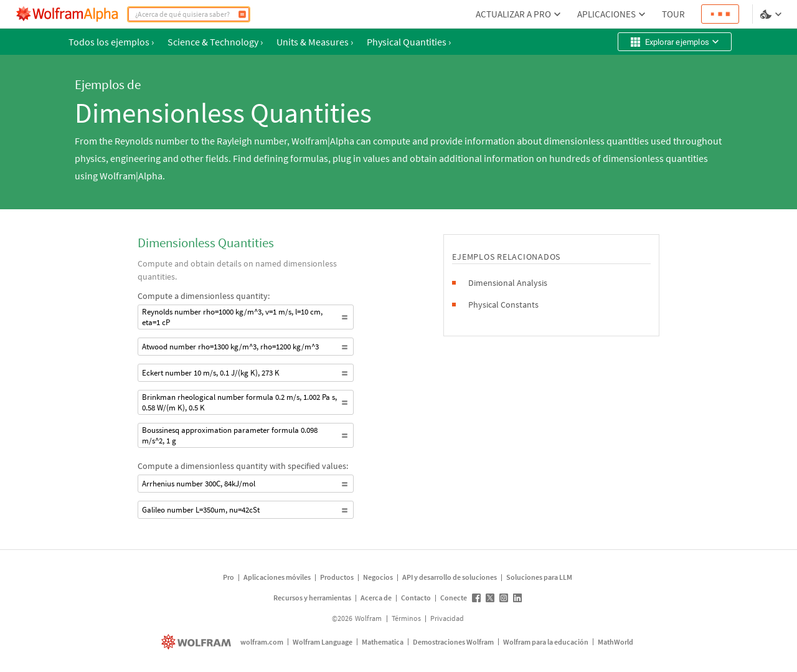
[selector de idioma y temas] (772, 14)
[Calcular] (242, 14)
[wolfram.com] (198, 642)
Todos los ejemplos (111, 42)
